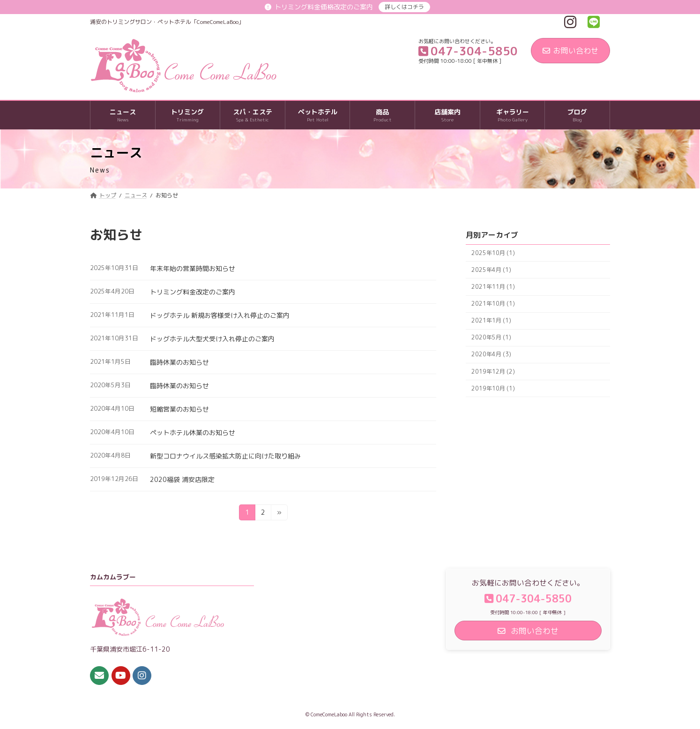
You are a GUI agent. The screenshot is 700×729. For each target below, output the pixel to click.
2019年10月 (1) (493, 388)
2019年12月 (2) (493, 372)
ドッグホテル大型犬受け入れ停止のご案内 (212, 339)
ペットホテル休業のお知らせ (193, 432)
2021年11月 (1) (493, 287)
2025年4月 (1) (491, 270)
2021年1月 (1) (491, 320)
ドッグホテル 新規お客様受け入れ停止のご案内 (220, 315)
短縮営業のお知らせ (179, 409)
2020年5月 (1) (491, 338)
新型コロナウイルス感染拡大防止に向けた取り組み (225, 456)
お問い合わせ (570, 51)
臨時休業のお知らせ (179, 362)
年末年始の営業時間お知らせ (193, 268)
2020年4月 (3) (491, 355)
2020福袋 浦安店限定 (182, 479)
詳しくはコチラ (404, 7)
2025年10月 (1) (493, 253)
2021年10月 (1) (493, 304)
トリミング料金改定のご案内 (193, 292)
